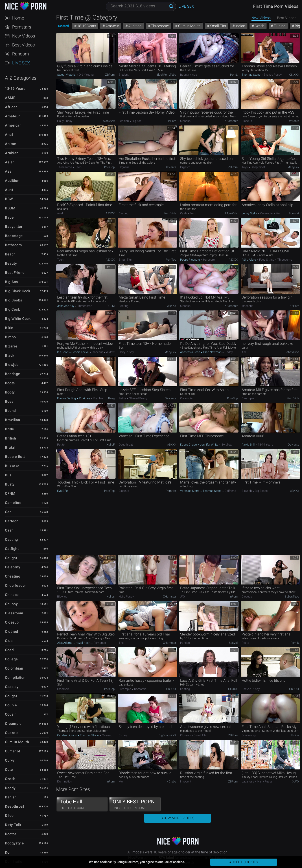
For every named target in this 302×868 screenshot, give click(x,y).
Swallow (226, 445)
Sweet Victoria (67, 75)
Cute (9, 770)
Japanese (248, 781)
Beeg (111, 398)
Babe (9, 217)
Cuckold (12, 733)
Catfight (12, 549)
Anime (11, 144)
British (11, 438)
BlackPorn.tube (166, 75)
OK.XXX (294, 75)
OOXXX (233, 689)
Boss (9, 401)
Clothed (12, 632)
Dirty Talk (13, 825)
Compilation (15, 678)
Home (18, 18)
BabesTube (292, 352)
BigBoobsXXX (167, 735)
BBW (9, 199)
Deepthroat (14, 806)
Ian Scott (63, 352)
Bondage (13, 374)
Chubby (11, 604)
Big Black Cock (18, 291)
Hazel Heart (83, 643)
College (11, 659)
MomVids (170, 213)
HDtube (171, 781)
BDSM (10, 208)
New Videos (24, 36)
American (13, 125)
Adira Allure (249, 260)
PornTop (109, 167)
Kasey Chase (189, 445)
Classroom (14, 613)
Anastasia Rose (190, 352)
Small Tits (218, 26)
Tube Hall (82, 804)
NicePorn (26, 6)
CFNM (10, 493)
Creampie (13, 724)
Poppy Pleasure (190, 260)
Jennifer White (209, 445)
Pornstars (22, 27)
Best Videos (23, 45)
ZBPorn (110, 75)
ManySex (109, 121)
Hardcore (209, 260)
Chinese (12, 595)
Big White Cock (18, 319)
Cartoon (12, 521)
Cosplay (12, 687)
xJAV (296, 781)
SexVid (233, 643)
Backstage (14, 236)
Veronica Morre (190, 491)
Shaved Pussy (272, 75)
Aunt (9, 190)
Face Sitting (267, 260)
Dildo (9, 816)
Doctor (11, 834)
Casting (11, 539)
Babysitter (14, 227)
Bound (10, 411)
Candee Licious (67, 735)
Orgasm (124, 167)
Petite (123, 398)
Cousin (11, 714)
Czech (10, 779)
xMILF (111, 445)
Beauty (11, 263)
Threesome (159, 26)
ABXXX (110, 213)
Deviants (293, 121)
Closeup (12, 622)
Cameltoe (13, 503)
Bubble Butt (15, 457)
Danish (11, 797)
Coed (9, 650)
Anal (9, 135)
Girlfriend (230, 491)
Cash (9, 530)
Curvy (10, 760)
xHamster (231, 121)
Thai (121, 643)
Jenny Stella (250, 213)
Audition (12, 181)
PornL (234, 75)
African (11, 107)
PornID (295, 643)
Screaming (249, 735)
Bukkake (12, 466)
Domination (65, 781)
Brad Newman (212, 352)
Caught (11, 558)
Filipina (279, 26)
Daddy (10, 788)
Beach (10, 254)
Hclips (111, 597)
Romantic (99, 643)
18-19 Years (15, 89)
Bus (8, 475)
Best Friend (15, 273)
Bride (10, 429)
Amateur (12, 116)
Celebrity (13, 567)
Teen (78, 167)
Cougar (11, 696)
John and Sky (66, 306)
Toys (245, 167)
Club (9, 641)
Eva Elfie (62, 491)
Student (124, 75)
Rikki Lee (85, 398)
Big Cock (12, 309)
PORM (111, 306)
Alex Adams (65, 643)
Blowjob (12, 365)
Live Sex (21, 63)
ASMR (10, 98)
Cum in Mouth (17, 742)
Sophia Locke (80, 352)
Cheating (13, 576)
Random (21, 54)
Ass (8, 171)
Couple (11, 705)
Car (8, 512)
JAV (183, 597)
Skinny (123, 735)
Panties (185, 643)
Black (10, 355)
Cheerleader (16, 586)
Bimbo (10, 337)
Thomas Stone (251, 75)
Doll (8, 852)
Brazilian (13, 420)
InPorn (172, 121)
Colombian (14, 668)
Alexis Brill (248, 445)
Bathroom (13, 245)
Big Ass (11, 282)
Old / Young (86, 75)
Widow (110, 352)
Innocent (247, 306)
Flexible (98, 398)
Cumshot (13, 751)
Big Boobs (14, 300)
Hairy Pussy (65, 121)
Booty (10, 392)
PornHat (294, 213)
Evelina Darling (67, 398)
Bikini (10, 328)
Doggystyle (14, 843)
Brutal (10, 447)
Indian (240, 26)
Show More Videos (177, 818)
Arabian (12, 153)
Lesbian (124, 121)
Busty (10, 484)
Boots (10, 383)
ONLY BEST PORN (135, 804)
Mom (193, 213)
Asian (10, 162)
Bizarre (11, 346)
